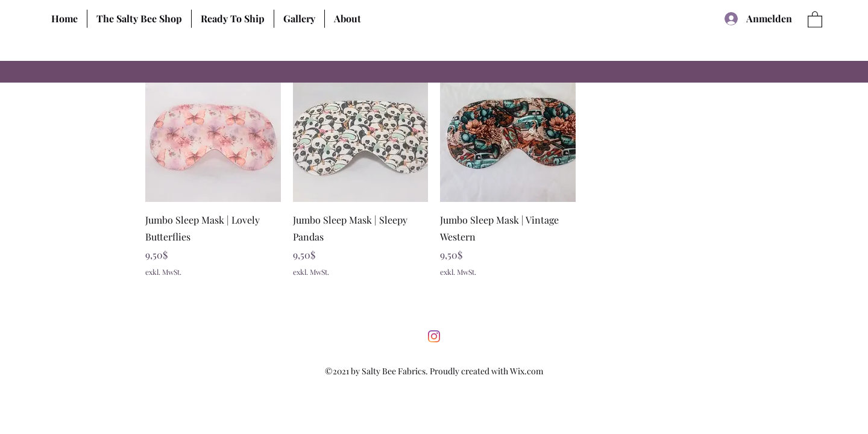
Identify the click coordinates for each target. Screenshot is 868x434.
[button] (139, 19)
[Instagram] (434, 336)
